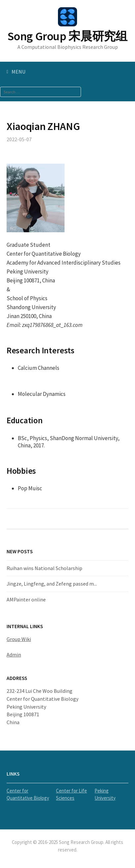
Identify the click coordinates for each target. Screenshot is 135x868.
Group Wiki (19, 639)
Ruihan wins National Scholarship (44, 568)
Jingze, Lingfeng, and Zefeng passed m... (52, 584)
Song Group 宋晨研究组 (67, 36)
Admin (14, 655)
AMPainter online (26, 599)
